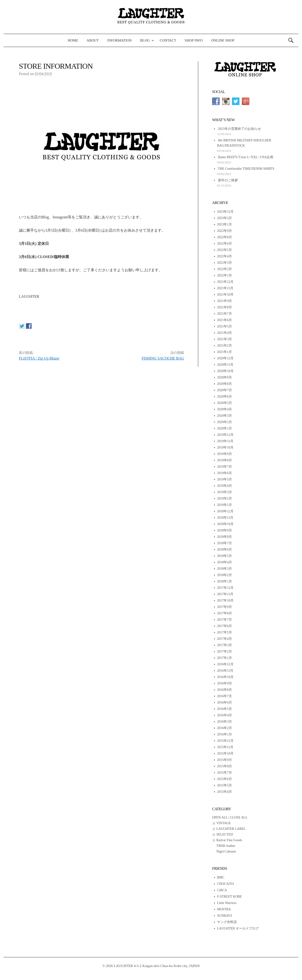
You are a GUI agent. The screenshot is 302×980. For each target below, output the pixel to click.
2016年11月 (225, 671)
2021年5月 (224, 326)
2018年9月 (224, 530)
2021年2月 (224, 346)
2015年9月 (224, 760)
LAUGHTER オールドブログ (238, 928)
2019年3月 (224, 492)
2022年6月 (224, 244)
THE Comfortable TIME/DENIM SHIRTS (246, 169)
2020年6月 (224, 397)
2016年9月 (224, 683)
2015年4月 (224, 792)
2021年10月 (225, 295)
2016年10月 (225, 677)
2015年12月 (225, 741)
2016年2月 (224, 728)
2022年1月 (224, 275)
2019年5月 (224, 479)
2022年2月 (224, 269)
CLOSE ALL (239, 817)
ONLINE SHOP (223, 40)
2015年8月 (224, 766)
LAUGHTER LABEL (231, 829)
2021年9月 (224, 301)
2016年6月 (224, 702)
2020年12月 (225, 358)
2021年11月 (225, 288)
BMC (221, 877)
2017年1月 (224, 658)
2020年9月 (224, 377)
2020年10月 (225, 371)
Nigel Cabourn (226, 851)
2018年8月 (224, 537)
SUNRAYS (225, 916)
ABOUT (93, 40)
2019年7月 (224, 467)
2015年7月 (224, 773)
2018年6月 (224, 549)
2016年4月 (224, 715)
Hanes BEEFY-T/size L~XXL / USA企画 (246, 157)
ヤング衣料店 (227, 922)
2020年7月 (224, 390)
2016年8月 (224, 690)
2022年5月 (224, 250)
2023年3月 (224, 218)
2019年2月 (224, 498)
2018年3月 (224, 569)
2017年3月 (224, 645)
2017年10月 (225, 600)
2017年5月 (224, 632)
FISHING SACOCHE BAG (163, 358)
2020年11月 (225, 365)
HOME (73, 40)
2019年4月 (224, 486)
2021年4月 (224, 333)
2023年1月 (224, 224)
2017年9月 (224, 607)
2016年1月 (224, 734)
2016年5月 (224, 709)
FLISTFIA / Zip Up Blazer (39, 358)
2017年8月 (224, 613)
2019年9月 (224, 454)
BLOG (145, 40)
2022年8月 (224, 237)
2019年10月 (225, 448)
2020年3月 (224, 416)
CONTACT (168, 40)
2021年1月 (224, 352)
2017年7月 (224, 620)
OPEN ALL (220, 817)
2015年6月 (224, 779)
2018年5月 (224, 556)
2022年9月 (224, 231)
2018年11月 (225, 518)
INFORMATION (120, 40)
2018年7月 (224, 543)
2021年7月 (224, 314)
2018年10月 (225, 524)
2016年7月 (224, 696)
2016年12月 (225, 664)
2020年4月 (224, 409)
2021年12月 (225, 282)
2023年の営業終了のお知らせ (239, 129)
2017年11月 (225, 594)
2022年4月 (224, 256)
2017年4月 (224, 639)
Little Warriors (227, 903)
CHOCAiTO (225, 884)
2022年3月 (224, 263)
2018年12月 (225, 511)
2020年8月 (224, 384)
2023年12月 (225, 212)
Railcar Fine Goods (229, 840)
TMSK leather (226, 846)
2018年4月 (224, 562)
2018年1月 (224, 581)
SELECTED (225, 834)
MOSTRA (224, 909)
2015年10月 (225, 753)
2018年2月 (224, 575)
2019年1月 (224, 505)
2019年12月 (225, 435)
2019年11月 (225, 441)
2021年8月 (224, 307)
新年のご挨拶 (228, 180)
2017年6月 (224, 626)
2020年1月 (224, 428)
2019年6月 (224, 473)
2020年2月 (224, 422)
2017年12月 (225, 588)
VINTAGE (224, 823)
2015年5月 (224, 785)
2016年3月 (224, 722)
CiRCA (222, 890)
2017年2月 (224, 651)
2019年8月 (224, 460)
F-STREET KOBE (229, 897)
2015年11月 (225, 747)
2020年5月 (224, 403)
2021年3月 (224, 339)
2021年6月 (224, 320)
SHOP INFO (194, 40)
